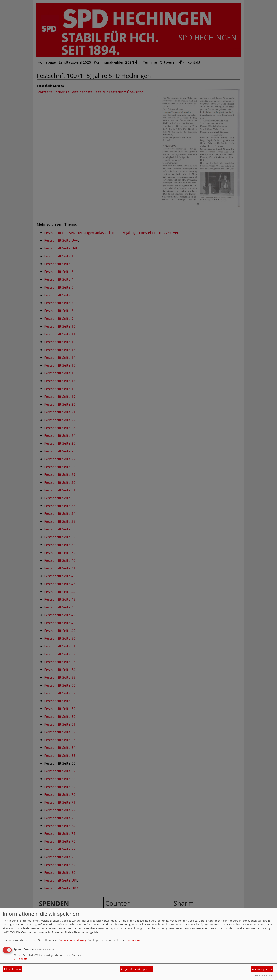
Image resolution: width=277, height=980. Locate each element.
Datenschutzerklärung (72, 940)
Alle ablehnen (12, 969)
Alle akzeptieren (262, 969)
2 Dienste (21, 959)
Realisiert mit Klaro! (264, 976)
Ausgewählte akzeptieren (136, 969)
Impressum (134, 940)
